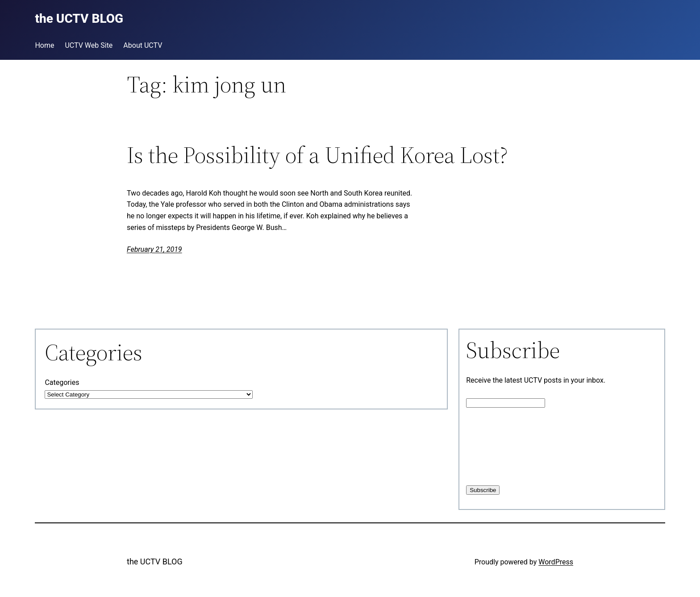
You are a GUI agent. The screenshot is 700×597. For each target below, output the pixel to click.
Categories (62, 382)
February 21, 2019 (154, 249)
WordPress (556, 562)
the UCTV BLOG (155, 562)
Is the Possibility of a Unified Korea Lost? (317, 155)
